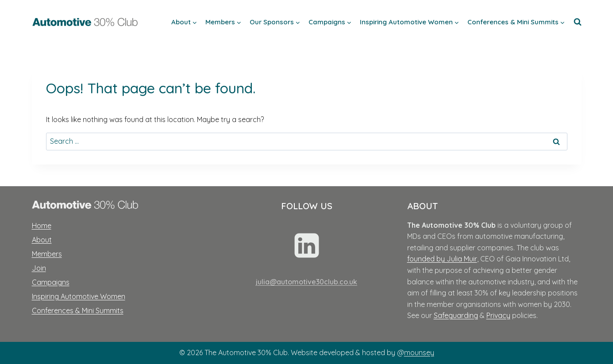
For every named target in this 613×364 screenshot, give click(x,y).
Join (39, 268)
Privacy (498, 315)
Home (42, 226)
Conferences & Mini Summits (78, 310)
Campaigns (51, 282)
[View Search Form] (578, 22)
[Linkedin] (307, 245)
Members (47, 254)
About (42, 240)
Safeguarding (456, 315)
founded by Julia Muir (442, 259)
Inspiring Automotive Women (79, 296)
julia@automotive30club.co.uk (306, 282)
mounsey (419, 353)
